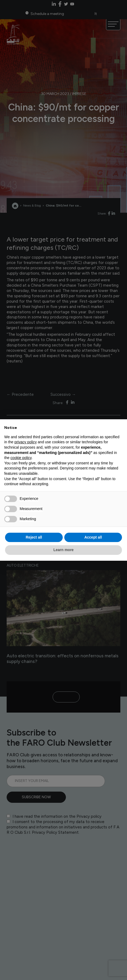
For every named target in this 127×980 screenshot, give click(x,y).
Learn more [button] (63, 550)
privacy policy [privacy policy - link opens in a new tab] (26, 442)
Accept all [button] (93, 537)
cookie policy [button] (21, 458)
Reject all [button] (34, 537)
